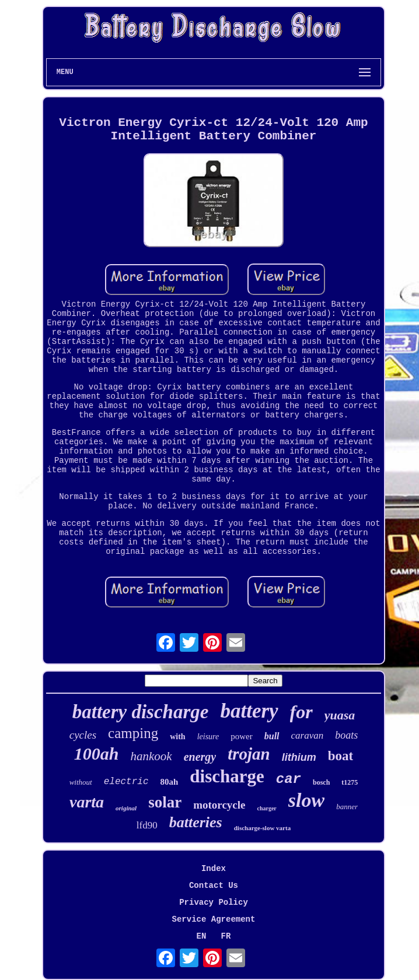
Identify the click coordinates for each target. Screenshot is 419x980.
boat (341, 756)
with (177, 737)
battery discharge (141, 712)
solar (165, 802)
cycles (83, 735)
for (301, 712)
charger (266, 808)
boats (346, 735)
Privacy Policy (214, 902)
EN (202, 936)
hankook (151, 756)
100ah (97, 754)
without (81, 782)
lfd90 (147, 825)
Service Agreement (214, 919)
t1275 (350, 782)
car (289, 779)
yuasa (340, 715)
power (242, 736)
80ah (169, 782)
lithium (299, 757)
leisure (208, 737)
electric (126, 782)
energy (200, 757)
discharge (227, 776)
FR (226, 936)
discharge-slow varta (262, 828)
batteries (196, 822)
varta (87, 802)
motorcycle (219, 805)
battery (249, 711)
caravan (308, 735)
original (126, 808)
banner (347, 807)
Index (214, 869)
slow (306, 800)
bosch (321, 782)
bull (272, 736)
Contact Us (214, 886)
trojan (249, 754)
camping (133, 733)
